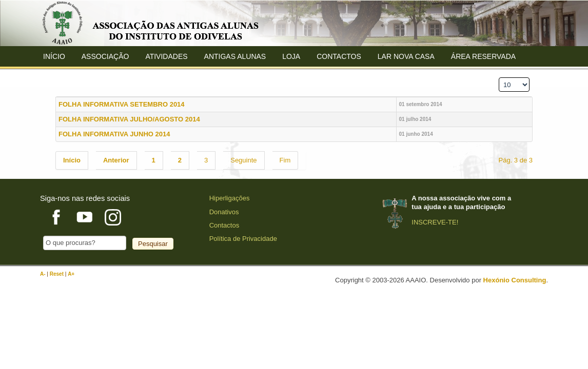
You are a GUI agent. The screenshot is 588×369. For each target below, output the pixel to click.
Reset (57, 274)
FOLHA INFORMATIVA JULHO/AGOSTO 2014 (129, 119)
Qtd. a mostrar (496, 74)
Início (54, 56)
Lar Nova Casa (406, 56)
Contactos (339, 56)
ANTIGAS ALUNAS (235, 56)
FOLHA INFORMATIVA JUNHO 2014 (114, 134)
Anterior (116, 160)
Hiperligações (230, 198)
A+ (71, 274)
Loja (291, 56)
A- (43, 274)
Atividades (166, 56)
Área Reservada (483, 56)
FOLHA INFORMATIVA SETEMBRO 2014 (122, 104)
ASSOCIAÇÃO (105, 56)
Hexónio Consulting (515, 280)
